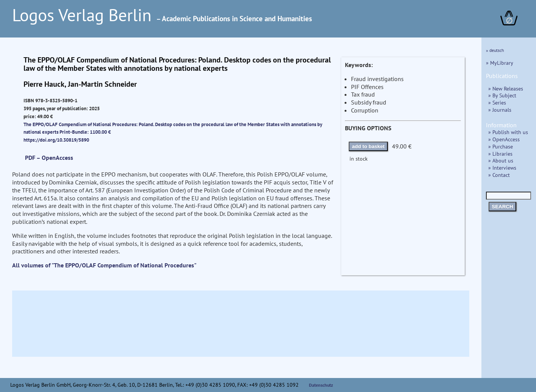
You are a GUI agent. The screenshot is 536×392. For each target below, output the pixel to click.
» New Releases (506, 88)
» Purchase (501, 146)
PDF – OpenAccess (49, 158)
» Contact (499, 175)
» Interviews (502, 168)
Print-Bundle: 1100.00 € (85, 132)
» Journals (500, 110)
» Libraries (500, 154)
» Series (497, 102)
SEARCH (502, 207)
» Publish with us (508, 132)
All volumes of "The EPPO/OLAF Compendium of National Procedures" (104, 265)
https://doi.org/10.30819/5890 (56, 140)
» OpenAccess (504, 139)
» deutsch (495, 50)
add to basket (368, 146)
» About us (501, 160)
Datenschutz (321, 385)
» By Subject (502, 95)
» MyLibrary (500, 63)
